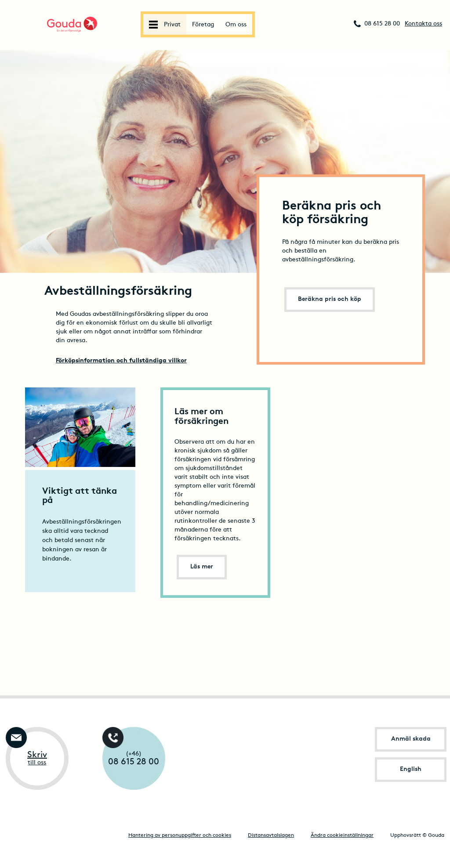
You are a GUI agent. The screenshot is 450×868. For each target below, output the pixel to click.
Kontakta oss (423, 24)
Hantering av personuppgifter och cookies (180, 835)
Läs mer (202, 567)
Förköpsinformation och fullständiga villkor (121, 361)
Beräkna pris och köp (330, 299)
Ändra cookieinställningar (342, 835)
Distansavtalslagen (271, 835)
